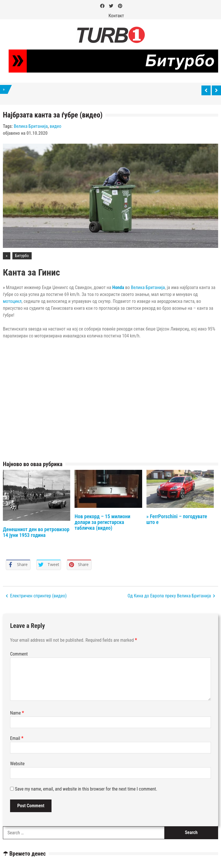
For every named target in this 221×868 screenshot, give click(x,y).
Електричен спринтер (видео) (38, 596)
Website (17, 764)
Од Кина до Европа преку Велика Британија (169, 596)
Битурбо (22, 256)
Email (17, 738)
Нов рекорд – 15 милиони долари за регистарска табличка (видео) (102, 522)
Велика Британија (31, 126)
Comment (19, 654)
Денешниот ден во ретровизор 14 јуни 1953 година (36, 532)
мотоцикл (12, 301)
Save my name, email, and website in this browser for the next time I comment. (86, 789)
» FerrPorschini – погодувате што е (177, 519)
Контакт (116, 16)
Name (17, 713)
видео (56, 126)
